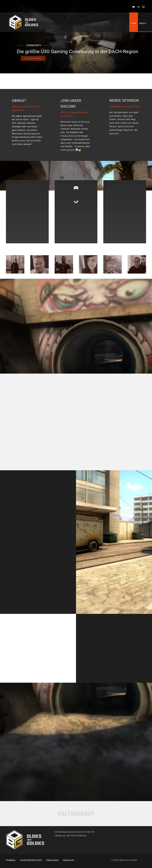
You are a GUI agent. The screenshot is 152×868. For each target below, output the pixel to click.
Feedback (11, 860)
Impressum (69, 860)
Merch (143, 23)
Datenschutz (52, 860)
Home (134, 23)
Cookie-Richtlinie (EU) (31, 860)
